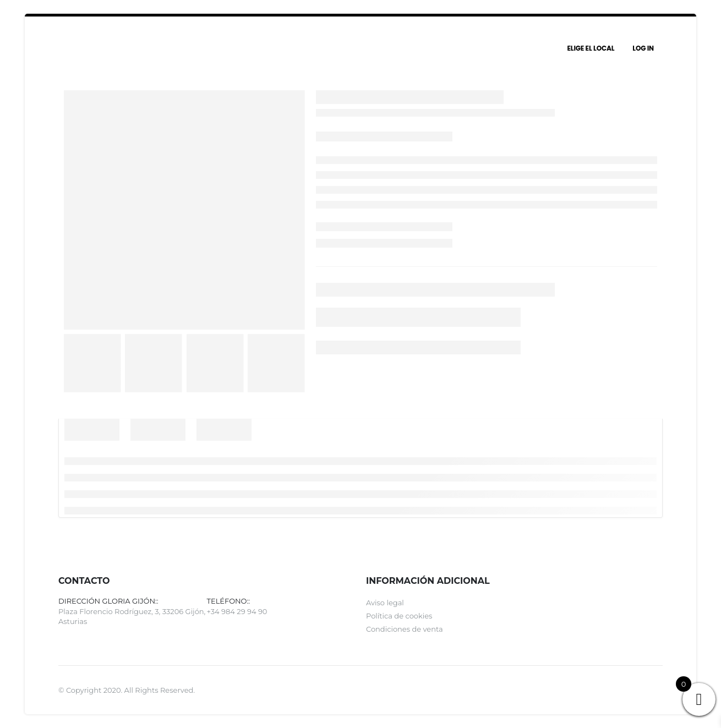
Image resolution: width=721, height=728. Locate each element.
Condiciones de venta (405, 629)
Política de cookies (399, 616)
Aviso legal (385, 603)
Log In (643, 48)
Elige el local (591, 48)
